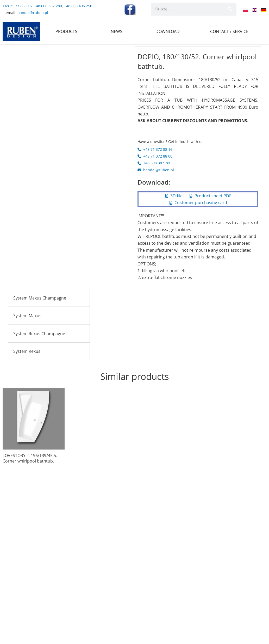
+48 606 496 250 (78, 6)
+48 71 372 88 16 (17, 6)
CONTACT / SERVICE (229, 31)
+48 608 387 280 (48, 6)
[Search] (230, 9)
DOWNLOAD (168, 31)
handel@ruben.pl (33, 13)
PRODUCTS (66, 31)
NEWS (117, 31)
